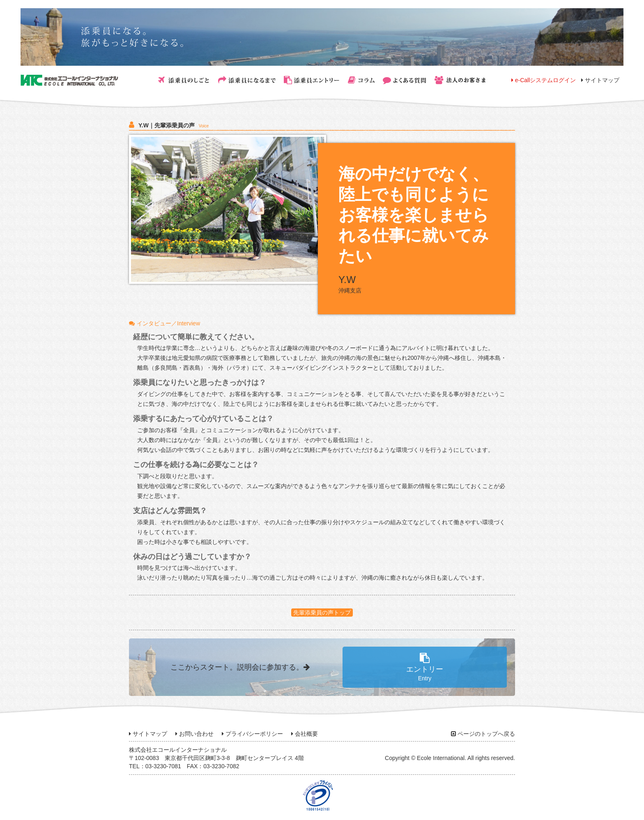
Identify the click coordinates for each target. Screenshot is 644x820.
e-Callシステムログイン (544, 80)
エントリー (425, 667)
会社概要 (305, 734)
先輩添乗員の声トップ (322, 613)
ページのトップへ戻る (483, 734)
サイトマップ (600, 80)
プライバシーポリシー (252, 734)
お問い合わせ (194, 734)
